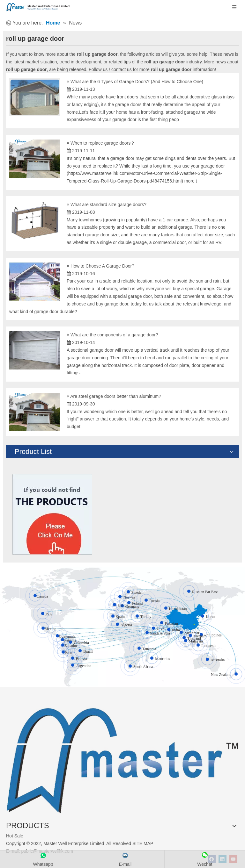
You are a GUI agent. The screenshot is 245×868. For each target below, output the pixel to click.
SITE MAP (143, 843)
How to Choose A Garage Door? (102, 266)
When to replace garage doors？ (103, 143)
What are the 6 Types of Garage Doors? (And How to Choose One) (137, 82)
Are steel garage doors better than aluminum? (116, 396)
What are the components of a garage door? (114, 335)
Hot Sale (15, 836)
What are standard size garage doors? (108, 204)
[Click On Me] (52, 514)
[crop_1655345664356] (122, 757)
